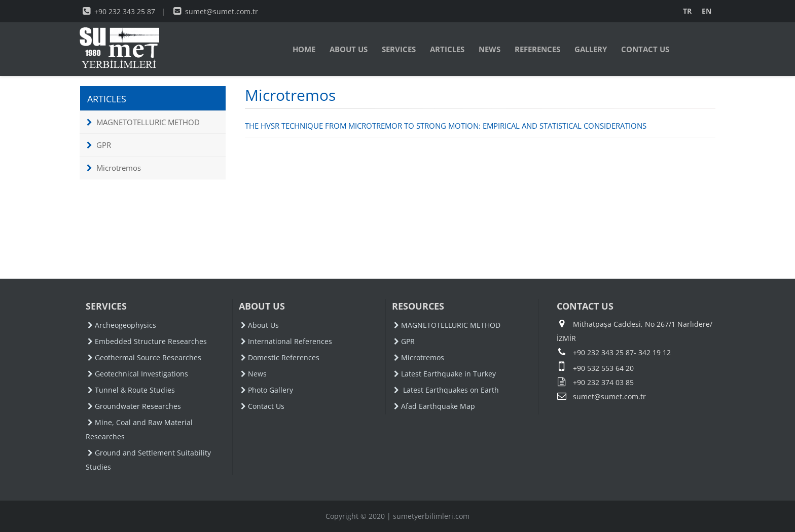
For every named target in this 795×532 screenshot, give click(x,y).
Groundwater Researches (134, 406)
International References (286, 341)
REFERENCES (537, 49)
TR (687, 11)
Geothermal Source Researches (144, 357)
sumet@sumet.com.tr (216, 11)
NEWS (490, 49)
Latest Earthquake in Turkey (445, 374)
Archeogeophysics (122, 325)
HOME (304, 49)
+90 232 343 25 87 (119, 11)
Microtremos (114, 168)
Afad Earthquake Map (435, 406)
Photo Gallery (267, 390)
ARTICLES (447, 49)
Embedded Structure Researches (147, 341)
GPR (99, 145)
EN (707, 11)
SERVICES (399, 49)
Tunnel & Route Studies (131, 390)
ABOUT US (349, 49)
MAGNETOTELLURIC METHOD (143, 122)
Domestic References (280, 357)
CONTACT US (645, 49)
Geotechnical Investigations (138, 374)
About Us (260, 325)
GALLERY (591, 49)
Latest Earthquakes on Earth (446, 390)
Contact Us (263, 406)
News (254, 374)
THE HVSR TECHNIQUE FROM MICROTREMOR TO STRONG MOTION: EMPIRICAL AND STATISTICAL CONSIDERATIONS (446, 126)
